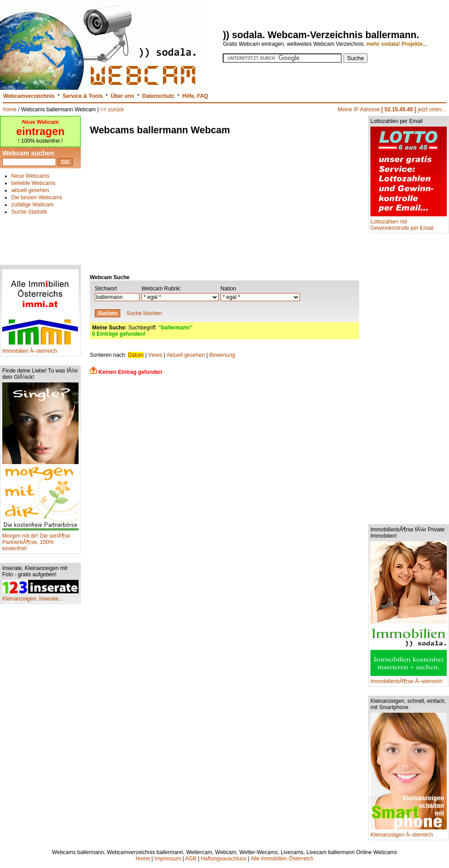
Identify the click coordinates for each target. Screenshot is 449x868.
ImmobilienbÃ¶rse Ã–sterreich (409, 679)
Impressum (168, 859)
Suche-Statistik (29, 212)
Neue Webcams (30, 176)
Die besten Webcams (37, 197)
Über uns (123, 96)
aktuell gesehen (30, 190)
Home (143, 859)
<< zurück (112, 110)
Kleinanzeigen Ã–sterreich (409, 832)
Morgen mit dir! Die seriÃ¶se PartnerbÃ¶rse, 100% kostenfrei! (40, 540)
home (10, 110)
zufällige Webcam (33, 205)
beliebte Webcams (33, 183)
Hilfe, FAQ (195, 96)
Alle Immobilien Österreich (282, 859)
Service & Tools (83, 96)
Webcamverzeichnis (29, 96)
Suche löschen (144, 313)
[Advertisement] (40, 236)
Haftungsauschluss (223, 859)
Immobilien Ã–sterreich (40, 349)
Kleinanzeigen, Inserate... (40, 596)
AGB (191, 859)
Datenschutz (158, 96)
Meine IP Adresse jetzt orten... (392, 110)
